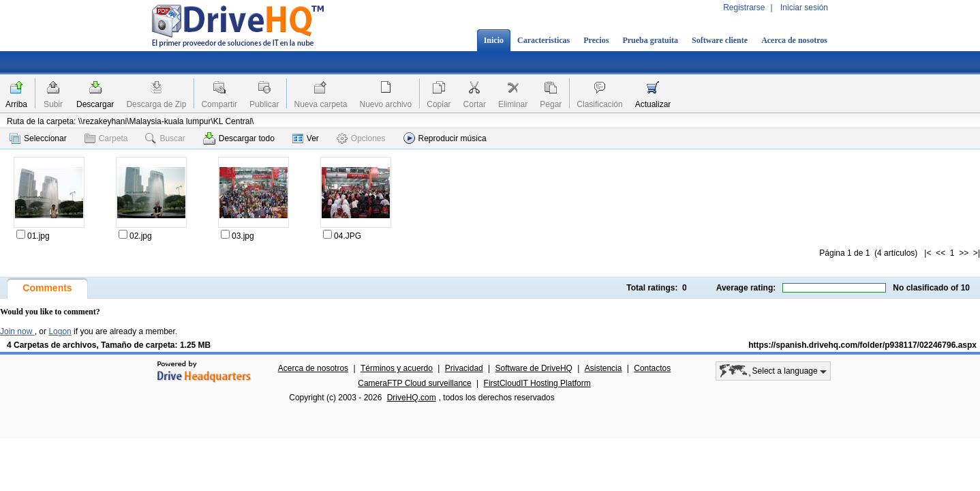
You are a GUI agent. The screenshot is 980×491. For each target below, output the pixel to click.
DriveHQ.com (412, 398)
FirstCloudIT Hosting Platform (537, 383)
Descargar (95, 104)
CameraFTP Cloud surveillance (415, 383)
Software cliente (720, 40)
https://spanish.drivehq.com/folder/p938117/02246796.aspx (862, 345)
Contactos (652, 368)
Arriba (16, 104)
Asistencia (603, 368)
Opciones (361, 138)
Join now (17, 331)
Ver (306, 138)
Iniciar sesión (804, 8)
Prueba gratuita (650, 40)
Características (543, 40)
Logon (60, 331)
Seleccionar (38, 138)
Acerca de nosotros (794, 40)
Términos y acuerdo (397, 368)
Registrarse (744, 8)
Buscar (165, 138)
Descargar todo (239, 138)
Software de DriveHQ (534, 368)
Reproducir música (445, 138)
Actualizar (653, 104)
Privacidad (464, 368)
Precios (596, 40)
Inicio (494, 40)
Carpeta (106, 138)
